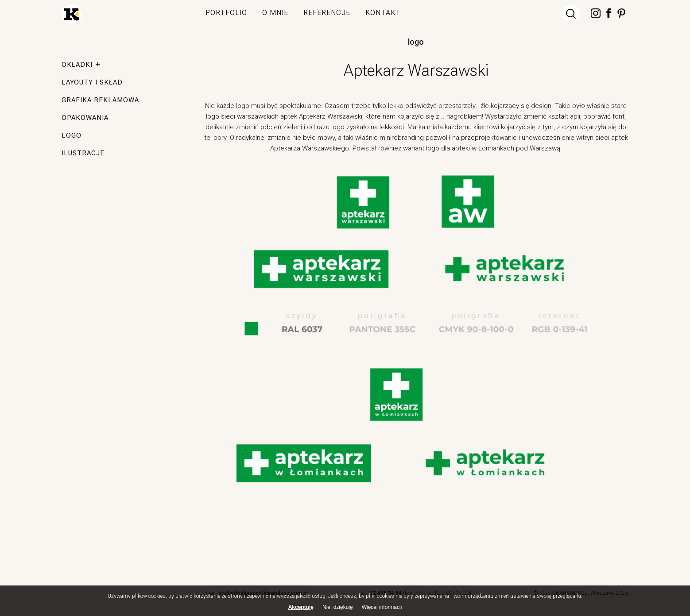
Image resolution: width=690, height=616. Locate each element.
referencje (327, 13)
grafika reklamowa (100, 100)
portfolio (226, 13)
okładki (77, 65)
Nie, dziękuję (338, 609)
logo (416, 42)
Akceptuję (301, 609)
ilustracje (83, 153)
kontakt (383, 13)
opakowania (85, 118)
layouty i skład (92, 82)
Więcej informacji (382, 610)
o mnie (275, 13)
